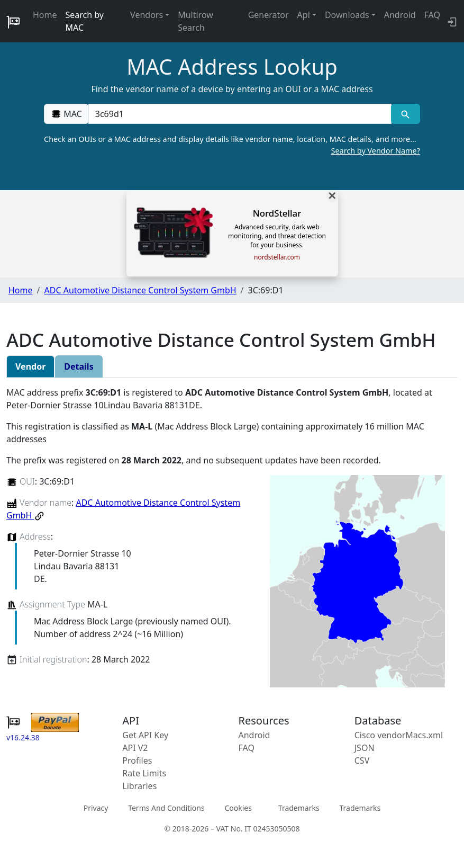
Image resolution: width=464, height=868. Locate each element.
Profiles (137, 760)
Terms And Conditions (166, 807)
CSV (362, 760)
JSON (365, 748)
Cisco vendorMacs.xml (399, 735)
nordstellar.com (277, 257)
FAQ (432, 15)
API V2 (135, 748)
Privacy (96, 807)
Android (400, 15)
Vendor (30, 366)
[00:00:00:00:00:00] (240, 114)
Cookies (238, 807)
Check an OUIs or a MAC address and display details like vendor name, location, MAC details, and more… (232, 145)
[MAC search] (406, 114)
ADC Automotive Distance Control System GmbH (140, 290)
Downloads (347, 15)
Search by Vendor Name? (376, 151)
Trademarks (299, 807)
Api (304, 15)
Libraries (139, 786)
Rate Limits (144, 773)
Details (79, 366)
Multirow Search (195, 21)
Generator (269, 15)
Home (45, 15)
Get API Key (145, 735)
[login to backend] (451, 21)
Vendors (147, 15)
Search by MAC (85, 21)
